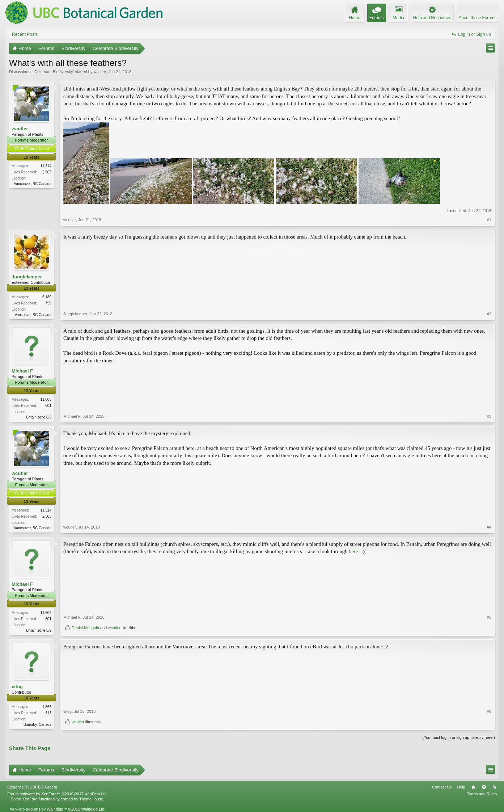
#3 (489, 416)
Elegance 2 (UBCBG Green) (32, 787)
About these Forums (478, 18)
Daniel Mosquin (85, 628)
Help (461, 787)
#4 (489, 527)
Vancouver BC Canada (33, 315)
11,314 (46, 166)
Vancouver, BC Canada (33, 184)
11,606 (46, 399)
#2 (489, 314)
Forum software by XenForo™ (58, 794)
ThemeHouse (91, 799)
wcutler (100, 72)
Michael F (22, 371)
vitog (17, 687)
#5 (489, 617)
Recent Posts (25, 34)
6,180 (47, 297)
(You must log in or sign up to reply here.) (459, 737)
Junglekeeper (27, 277)
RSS (494, 787)
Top (484, 787)
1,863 (47, 707)
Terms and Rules (482, 794)
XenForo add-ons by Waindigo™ (38, 809)
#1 (489, 220)
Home (473, 787)
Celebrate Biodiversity (54, 72)
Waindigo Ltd (93, 809)
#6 (489, 711)
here (353, 551)
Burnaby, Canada (37, 725)
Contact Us (442, 787)
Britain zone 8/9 (39, 417)
